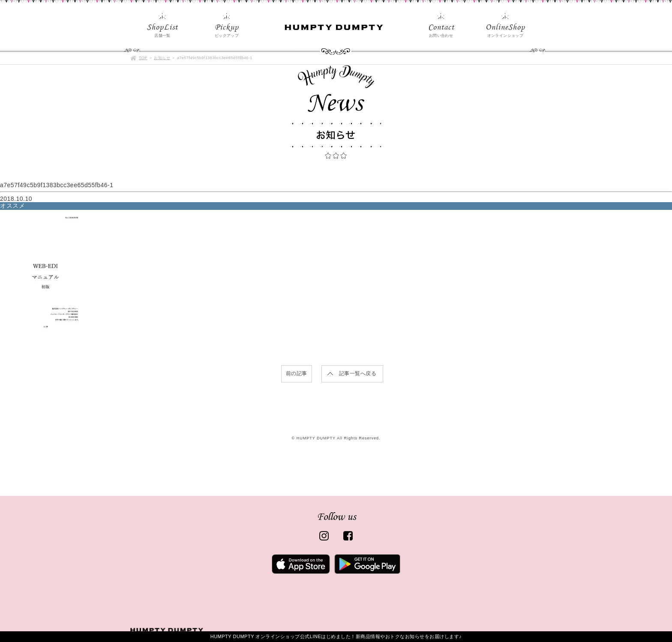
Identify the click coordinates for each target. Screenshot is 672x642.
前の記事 (297, 373)
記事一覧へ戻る (358, 373)
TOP (143, 58)
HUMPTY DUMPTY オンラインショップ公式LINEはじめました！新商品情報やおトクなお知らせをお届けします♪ (336, 636)
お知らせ (162, 58)
